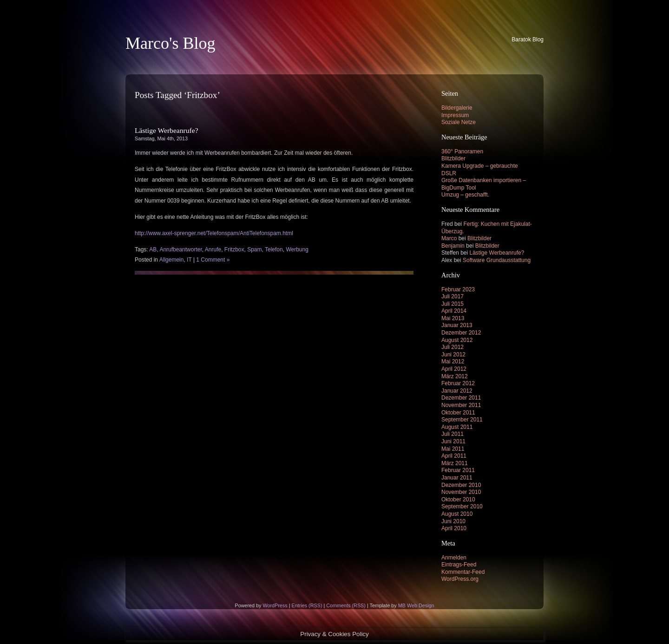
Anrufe (213, 250)
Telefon (274, 250)
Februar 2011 (458, 470)
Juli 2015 (453, 304)
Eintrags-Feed (459, 565)
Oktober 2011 (458, 413)
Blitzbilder (453, 158)
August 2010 (457, 514)
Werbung (297, 250)
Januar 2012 (457, 391)
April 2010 (454, 528)
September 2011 (462, 420)
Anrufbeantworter (180, 250)
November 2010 (461, 492)
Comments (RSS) (346, 605)
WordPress (275, 605)
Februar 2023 (458, 289)
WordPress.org (460, 579)
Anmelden (454, 558)
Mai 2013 (453, 318)
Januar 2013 (457, 325)
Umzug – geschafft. (465, 195)
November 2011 (461, 405)
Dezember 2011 (461, 398)
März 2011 (455, 463)
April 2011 (454, 456)
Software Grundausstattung (497, 260)
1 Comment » (213, 260)
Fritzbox (234, 250)
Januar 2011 (457, 478)
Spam (254, 250)
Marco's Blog (170, 43)
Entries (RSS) (307, 605)
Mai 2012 (453, 361)
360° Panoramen (462, 151)
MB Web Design (416, 605)
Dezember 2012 (461, 333)
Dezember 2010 (461, 485)
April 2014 (454, 311)
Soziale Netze (459, 122)
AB (153, 250)
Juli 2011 (453, 434)
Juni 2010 (453, 521)
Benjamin (453, 246)
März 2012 (455, 376)
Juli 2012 (453, 347)
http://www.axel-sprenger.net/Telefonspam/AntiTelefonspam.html (214, 233)
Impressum (455, 115)
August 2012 (457, 340)
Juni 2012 (453, 355)
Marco (449, 238)
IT (189, 260)
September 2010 (462, 506)
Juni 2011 (453, 441)
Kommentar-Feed (463, 572)
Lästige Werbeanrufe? (167, 130)
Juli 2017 (453, 296)
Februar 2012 (458, 383)
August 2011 (457, 427)
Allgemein (172, 260)
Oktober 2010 (458, 499)
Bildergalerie (457, 108)
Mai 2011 (453, 449)
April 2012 (454, 369)
